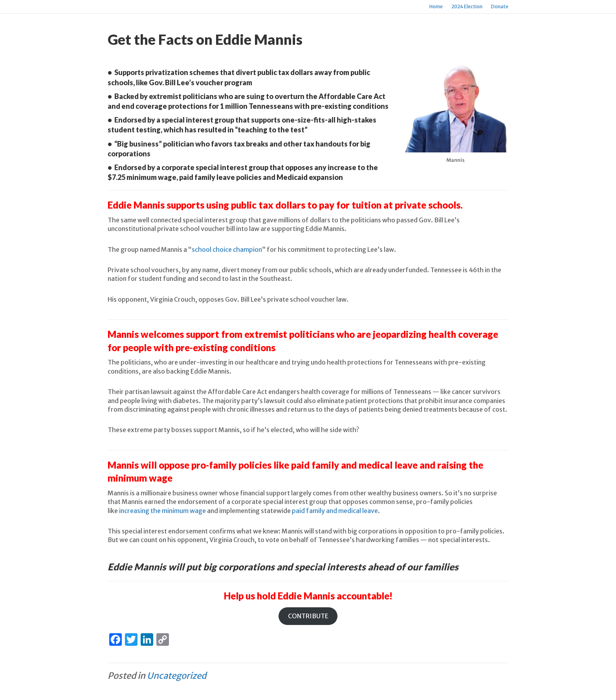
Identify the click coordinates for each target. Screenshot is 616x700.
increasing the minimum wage (162, 511)
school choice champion (227, 249)
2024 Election (467, 6)
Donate (500, 6)
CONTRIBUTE (308, 616)
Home (436, 6)
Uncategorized (177, 676)
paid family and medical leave (335, 511)
